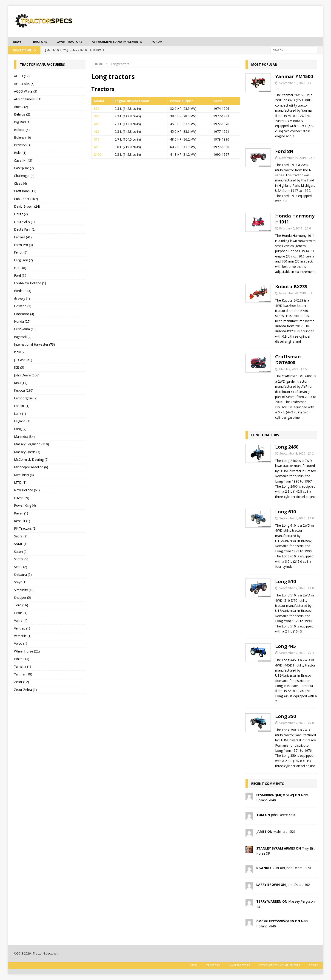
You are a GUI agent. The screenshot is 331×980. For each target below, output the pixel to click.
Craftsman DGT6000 (288, 360)
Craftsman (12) (25, 191)
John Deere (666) (27, 375)
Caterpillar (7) (24, 168)
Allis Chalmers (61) (28, 99)
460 (97, 132)
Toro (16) (21, 606)
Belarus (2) (22, 115)
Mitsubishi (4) (24, 475)
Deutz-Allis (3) (24, 222)
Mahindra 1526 (284, 832)
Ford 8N (284, 151)
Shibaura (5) (23, 575)
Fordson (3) (23, 291)
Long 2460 (287, 447)
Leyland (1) (22, 422)
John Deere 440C (284, 815)
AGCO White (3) (26, 92)
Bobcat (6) (22, 130)
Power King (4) (25, 506)
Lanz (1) (20, 414)
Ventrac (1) (22, 628)
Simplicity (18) (24, 590)
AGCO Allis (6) (24, 84)
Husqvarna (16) (25, 329)
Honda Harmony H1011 (295, 219)
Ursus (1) (21, 613)
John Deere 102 (298, 885)
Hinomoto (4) (24, 314)
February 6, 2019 (291, 229)
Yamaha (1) (23, 667)
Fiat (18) (20, 268)
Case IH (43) (23, 161)
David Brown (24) (27, 207)
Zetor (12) (21, 682)
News (18, 42)
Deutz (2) (21, 214)
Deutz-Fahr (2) (25, 230)
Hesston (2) (23, 306)
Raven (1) (21, 513)
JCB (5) (19, 368)
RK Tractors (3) (25, 529)
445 (97, 124)
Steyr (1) (20, 583)
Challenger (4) (24, 176)
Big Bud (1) (22, 122)
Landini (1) (22, 406)
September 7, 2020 (292, 588)
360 (97, 117)
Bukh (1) (20, 153)
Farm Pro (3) (23, 245)
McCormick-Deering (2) (31, 460)
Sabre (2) (21, 536)
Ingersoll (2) (23, 337)
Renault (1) (22, 521)
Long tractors (265, 435)
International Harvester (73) (34, 345)
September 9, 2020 (292, 83)
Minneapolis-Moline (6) (31, 467)
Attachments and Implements (124, 42)
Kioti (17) (21, 383)
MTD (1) (20, 483)
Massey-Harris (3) (27, 452)
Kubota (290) (24, 391)
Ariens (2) (21, 107)
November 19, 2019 (292, 158)
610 (97, 147)
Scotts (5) (21, 560)
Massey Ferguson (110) (31, 445)
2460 (97, 155)
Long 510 (285, 582)
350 (97, 109)
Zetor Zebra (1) (25, 690)
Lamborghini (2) (26, 398)
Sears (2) (21, 567)
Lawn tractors (73, 42)
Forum (167, 42)
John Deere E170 (298, 868)
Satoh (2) (21, 552)
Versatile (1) (23, 636)
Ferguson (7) (23, 260)
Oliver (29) (22, 498)
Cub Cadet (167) (26, 199)
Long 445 (285, 647)
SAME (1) (21, 544)
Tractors (40, 42)
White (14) (22, 659)
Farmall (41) (23, 237)
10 (277, 88)
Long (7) (20, 429)
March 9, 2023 (289, 369)
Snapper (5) (23, 598)
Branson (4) (23, 145)
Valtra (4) (21, 621)
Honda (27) (22, 322)
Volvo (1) (21, 644)
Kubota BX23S (291, 287)
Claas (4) (20, 184)
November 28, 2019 (292, 294)
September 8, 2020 (292, 454)
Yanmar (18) (23, 674)
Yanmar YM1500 (294, 77)
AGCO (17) (22, 76)
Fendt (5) (21, 253)
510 (97, 140)
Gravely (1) (22, 299)
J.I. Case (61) (23, 360)
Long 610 (285, 512)
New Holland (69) (27, 490)
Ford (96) (21, 276)
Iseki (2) (20, 352)
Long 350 (285, 716)
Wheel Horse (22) (27, 651)
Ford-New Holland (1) (30, 284)
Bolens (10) (23, 138)
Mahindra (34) (24, 437)
